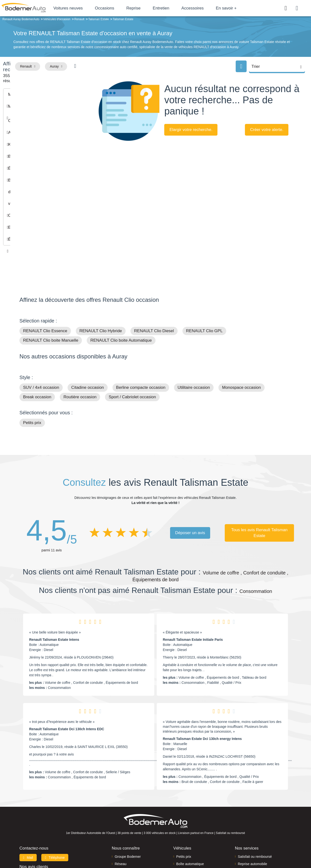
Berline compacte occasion (141, 335)
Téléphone (55, 805)
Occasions (126, 8)
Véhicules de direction (193, 818)
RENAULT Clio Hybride (101, 278)
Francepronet (68, 848)
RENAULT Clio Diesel (154, 278)
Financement (125, 818)
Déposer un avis (190, 480)
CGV (262, 848)
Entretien (182, 8)
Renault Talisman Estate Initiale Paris (193, 587)
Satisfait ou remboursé (255, 804)
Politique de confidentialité (237, 848)
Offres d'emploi (126, 826)
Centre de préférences (159, 848)
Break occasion (37, 344)
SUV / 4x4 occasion (41, 335)
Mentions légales (190, 848)
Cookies (210, 848)
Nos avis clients (34, 814)
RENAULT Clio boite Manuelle (51, 288)
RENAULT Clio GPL (204, 278)
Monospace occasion (242, 335)
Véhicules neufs (188, 826)
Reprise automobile (253, 811)
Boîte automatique (190, 811)
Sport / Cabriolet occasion (132, 344)
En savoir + (248, 8)
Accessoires (214, 8)
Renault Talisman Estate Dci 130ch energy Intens (202, 686)
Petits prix (32, 370)
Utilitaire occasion (194, 335)
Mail (28, 805)
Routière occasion (80, 344)
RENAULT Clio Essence (45, 278)
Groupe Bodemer (128, 804)
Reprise (155, 8)
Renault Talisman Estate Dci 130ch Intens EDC (67, 676)
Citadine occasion (87, 335)
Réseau (121, 811)
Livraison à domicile (253, 818)
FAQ (118, 833)
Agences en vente (251, 833)
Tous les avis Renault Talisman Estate (259, 480)
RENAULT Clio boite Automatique (121, 288)
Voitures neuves (89, 8)
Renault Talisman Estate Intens (54, 587)
